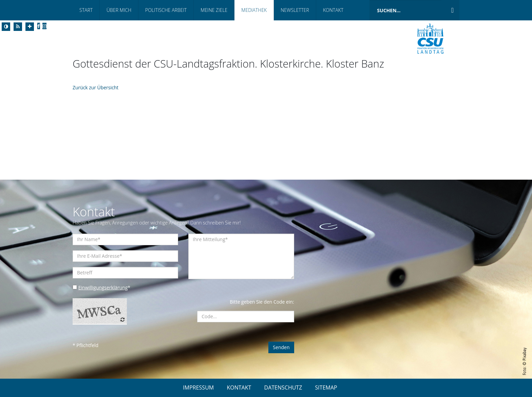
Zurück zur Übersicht (96, 87)
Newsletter (295, 10)
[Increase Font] (30, 27)
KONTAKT (239, 387)
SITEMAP (326, 387)
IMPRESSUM (198, 387)
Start (86, 10)
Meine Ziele (214, 10)
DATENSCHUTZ (283, 387)
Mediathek (254, 10)
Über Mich (119, 10)
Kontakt (333, 10)
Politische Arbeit (166, 10)
